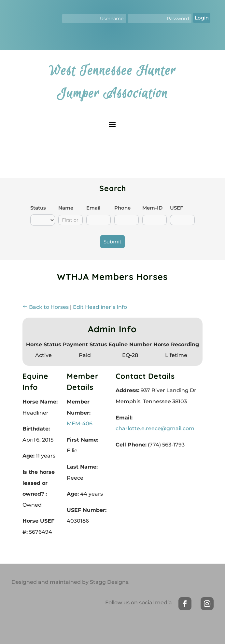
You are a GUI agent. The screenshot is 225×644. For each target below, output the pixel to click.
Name (66, 208)
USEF (177, 208)
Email (93, 208)
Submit (112, 242)
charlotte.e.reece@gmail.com (155, 428)
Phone (122, 208)
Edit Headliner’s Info (100, 307)
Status (38, 208)
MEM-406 (80, 424)
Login (202, 18)
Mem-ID (152, 208)
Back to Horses (46, 307)
